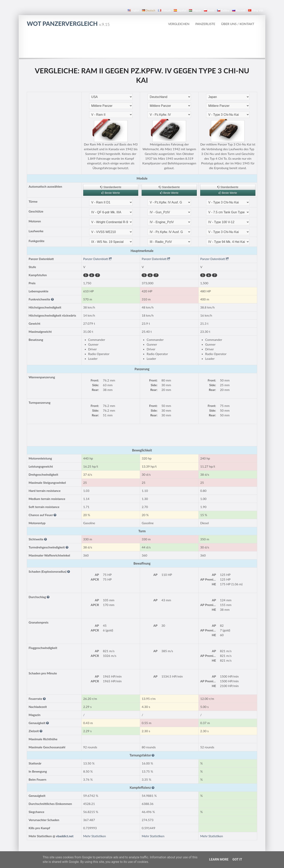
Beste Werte (111, 193)
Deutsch (149, 10)
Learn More (219, 859)
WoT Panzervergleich (68, 23)
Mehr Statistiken (95, 836)
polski (209, 10)
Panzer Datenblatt (98, 259)
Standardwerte (111, 187)
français (164, 10)
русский (239, 10)
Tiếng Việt (256, 10)
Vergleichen (179, 24)
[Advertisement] (142, 42)
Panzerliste (205, 24)
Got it (237, 859)
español (180, 10)
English (133, 10)
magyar (195, 10)
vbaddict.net (65, 836)
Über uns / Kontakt (238, 24)
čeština (223, 10)
